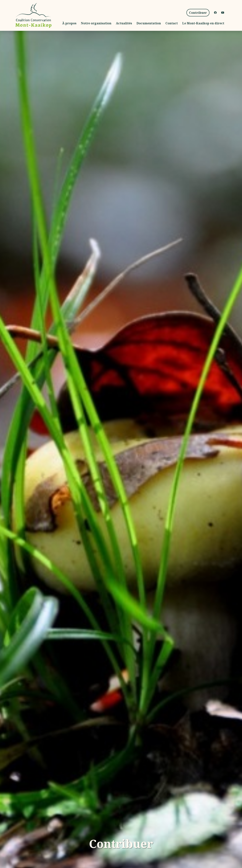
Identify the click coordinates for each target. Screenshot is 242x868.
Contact (172, 23)
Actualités (124, 23)
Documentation (149, 23)
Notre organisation (96, 23)
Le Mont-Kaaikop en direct (203, 23)
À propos (69, 23)
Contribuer (199, 12)
